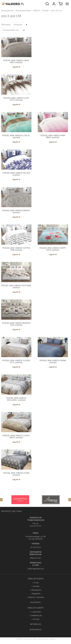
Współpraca (36, 590)
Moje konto (54, 4)
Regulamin (36, 594)
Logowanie (36, 612)
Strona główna (7, 11)
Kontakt (36, 586)
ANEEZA (36, 11)
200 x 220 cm (56, 11)
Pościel (45, 11)
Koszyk (36, 619)
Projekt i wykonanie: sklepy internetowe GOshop (35, 639)
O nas (36, 583)
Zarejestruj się (36, 615)
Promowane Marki (23, 11)
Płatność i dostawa (36, 597)
